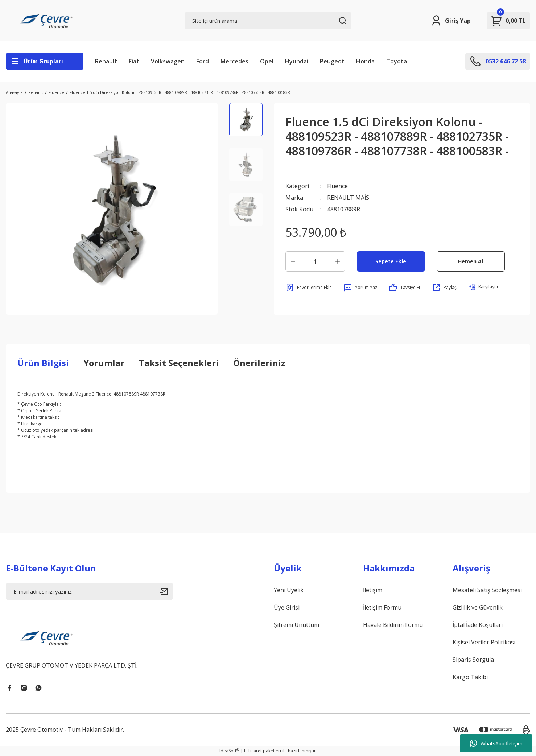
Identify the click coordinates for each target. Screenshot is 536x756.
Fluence (337, 186)
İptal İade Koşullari (478, 625)
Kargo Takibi (470, 677)
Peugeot (332, 61)
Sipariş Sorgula (473, 660)
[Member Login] (451, 21)
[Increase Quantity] (338, 261)
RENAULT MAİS (348, 198)
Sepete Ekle (391, 261)
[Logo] (48, 21)
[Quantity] (315, 261)
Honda (365, 61)
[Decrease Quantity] (293, 261)
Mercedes (234, 61)
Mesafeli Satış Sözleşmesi (487, 590)
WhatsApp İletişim (496, 743)
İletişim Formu (382, 607)
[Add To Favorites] (309, 288)
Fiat (134, 61)
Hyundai (297, 61)
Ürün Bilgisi (43, 363)
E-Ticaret (253, 751)
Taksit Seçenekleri (179, 363)
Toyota (397, 61)
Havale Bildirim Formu (393, 625)
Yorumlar (104, 363)
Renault (106, 61)
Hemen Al (471, 261)
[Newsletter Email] (89, 591)
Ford (203, 61)
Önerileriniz (259, 363)
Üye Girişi (287, 607)
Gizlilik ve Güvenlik (478, 607)
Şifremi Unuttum (296, 625)
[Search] (268, 21)
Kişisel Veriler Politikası (484, 642)
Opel (267, 61)
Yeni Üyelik (289, 590)
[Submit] (166, 591)
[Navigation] (45, 61)
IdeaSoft (229, 751)
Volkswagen (168, 61)
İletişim (373, 590)
